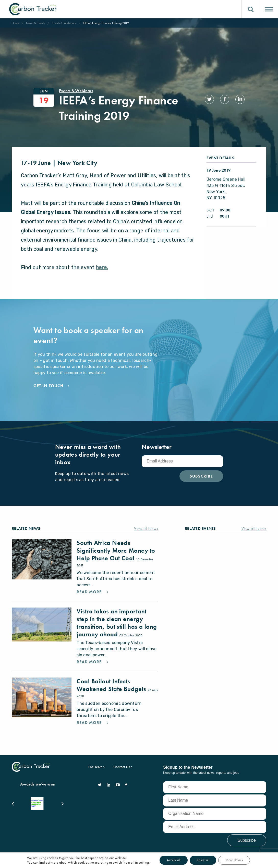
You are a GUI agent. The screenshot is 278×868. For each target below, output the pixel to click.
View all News (146, 517)
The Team (95, 756)
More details (235, 860)
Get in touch (49, 375)
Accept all (173, 860)
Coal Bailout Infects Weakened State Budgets (112, 674)
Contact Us (122, 756)
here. (102, 256)
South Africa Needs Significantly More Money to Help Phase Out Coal (116, 539)
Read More (90, 581)
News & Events (35, 23)
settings (142, 862)
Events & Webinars (64, 23)
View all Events (254, 517)
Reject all (203, 860)
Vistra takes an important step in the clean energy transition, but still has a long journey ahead (117, 611)
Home (15, 23)
